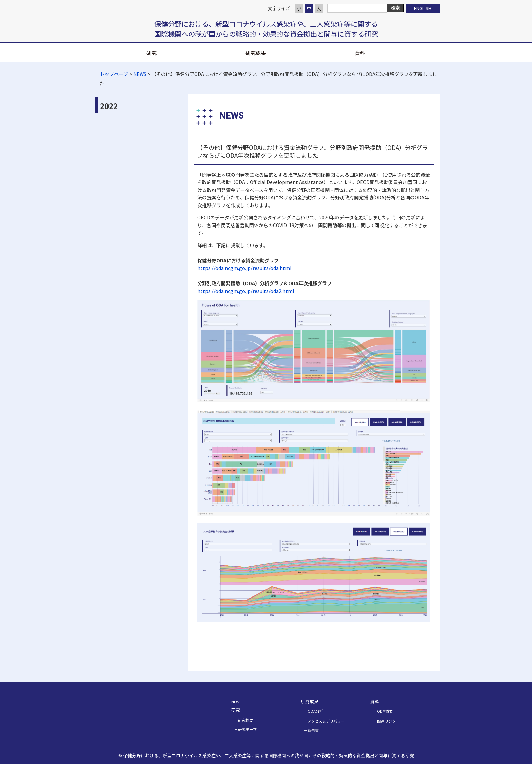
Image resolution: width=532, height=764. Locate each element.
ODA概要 (385, 711)
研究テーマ (247, 729)
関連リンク (386, 721)
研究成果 (256, 53)
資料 (360, 53)
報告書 (313, 730)
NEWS (140, 74)
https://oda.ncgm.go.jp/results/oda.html (244, 268)
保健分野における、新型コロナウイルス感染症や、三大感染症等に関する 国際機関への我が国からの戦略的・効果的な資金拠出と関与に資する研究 (266, 29)
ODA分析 (315, 711)
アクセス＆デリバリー (326, 721)
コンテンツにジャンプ (0, 0)
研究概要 (245, 720)
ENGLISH (423, 8)
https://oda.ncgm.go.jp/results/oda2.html (246, 291)
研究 (152, 53)
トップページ (114, 74)
